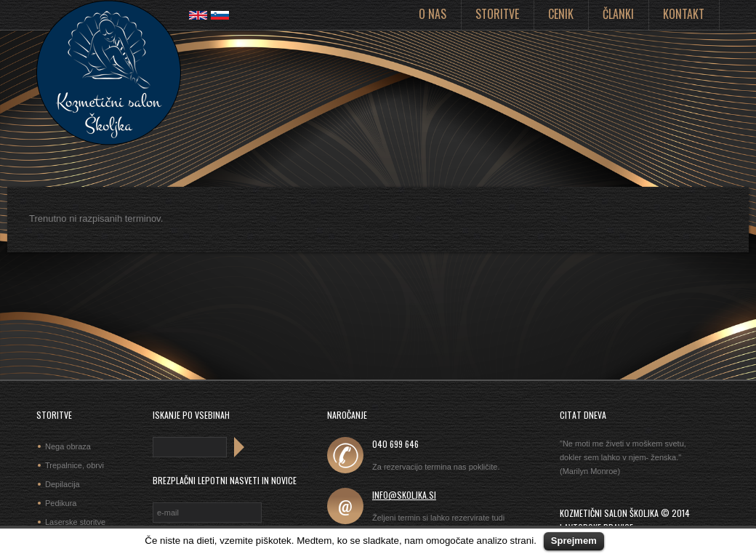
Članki (618, 14)
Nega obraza (68, 446)
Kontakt (684, 14)
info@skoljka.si (404, 495)
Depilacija (63, 484)
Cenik (561, 14)
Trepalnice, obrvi (75, 465)
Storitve (497, 14)
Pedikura (61, 503)
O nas (433, 14)
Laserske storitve (75, 522)
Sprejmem (574, 541)
